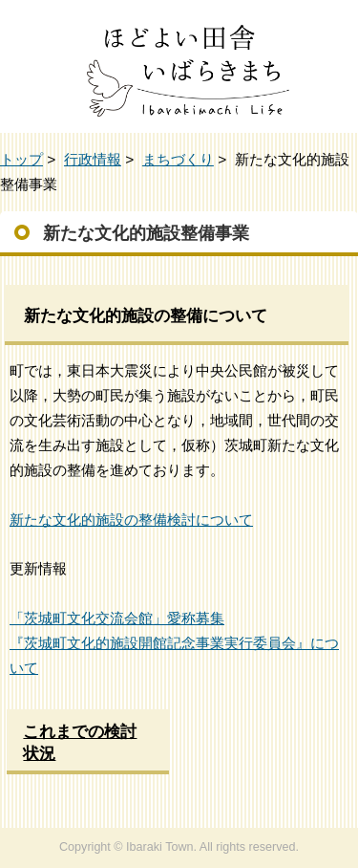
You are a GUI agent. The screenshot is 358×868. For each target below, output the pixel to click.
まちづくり (178, 159)
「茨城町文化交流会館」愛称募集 (117, 618)
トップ (21, 159)
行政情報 (93, 159)
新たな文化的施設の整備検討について (131, 520)
